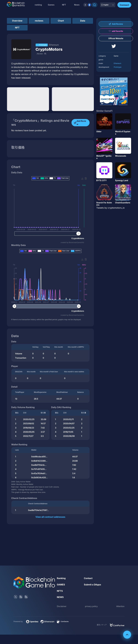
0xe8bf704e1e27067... (38, 510)
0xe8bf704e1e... (39, 465)
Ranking (61, 578)
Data (83, 21)
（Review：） (42, 54)
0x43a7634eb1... (39, 473)
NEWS (60, 597)
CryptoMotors (49, 49)
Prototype (118, 67)
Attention (120, 606)
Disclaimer (62, 606)
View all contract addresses (50, 517)
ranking (38, 5)
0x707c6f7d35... (39, 469)
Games (51, 5)
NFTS (60, 591)
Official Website (116, 38)
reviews (39, 21)
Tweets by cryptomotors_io (110, 208)
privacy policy (91, 606)
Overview (17, 21)
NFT (64, 5)
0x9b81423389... (39, 461)
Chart (61, 21)
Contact (88, 578)
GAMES (61, 585)
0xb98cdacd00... (39, 457)
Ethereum (117, 63)
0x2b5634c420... (39, 478)
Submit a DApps (92, 585)
